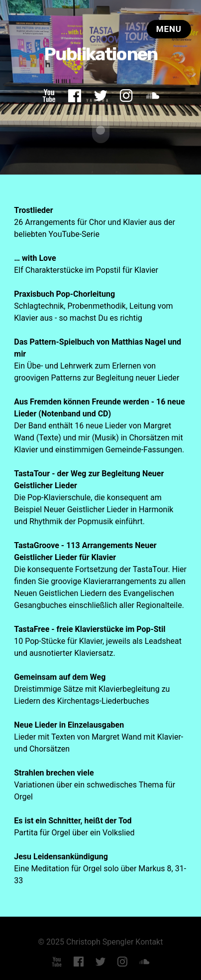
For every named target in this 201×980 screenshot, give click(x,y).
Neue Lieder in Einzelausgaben (69, 724)
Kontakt (149, 941)
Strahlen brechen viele (54, 772)
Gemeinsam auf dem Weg (60, 677)
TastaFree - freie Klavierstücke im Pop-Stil (90, 629)
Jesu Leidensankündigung (61, 856)
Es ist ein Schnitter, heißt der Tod (73, 820)
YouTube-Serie (74, 234)
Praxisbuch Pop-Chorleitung (64, 294)
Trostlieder (33, 210)
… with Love (35, 258)
